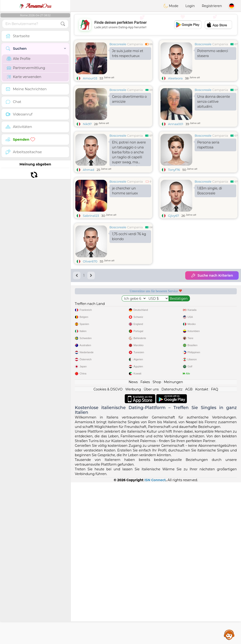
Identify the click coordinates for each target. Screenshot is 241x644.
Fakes (145, 544)
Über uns (151, 551)
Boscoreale (118, 44)
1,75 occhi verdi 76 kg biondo (129, 273)
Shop (157, 544)
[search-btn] (63, 24)
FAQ (215, 551)
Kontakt (202, 551)
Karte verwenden (24, 77)
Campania (135, 44)
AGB (189, 551)
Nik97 (87, 124)
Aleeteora (175, 78)
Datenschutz (172, 551)
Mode (171, 6)
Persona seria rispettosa (208, 145)
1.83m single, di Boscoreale (210, 227)
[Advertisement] (156, 25)
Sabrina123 (91, 252)
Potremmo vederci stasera (213, 53)
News (133, 544)
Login (190, 6)
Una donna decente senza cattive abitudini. (214, 102)
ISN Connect (155, 642)
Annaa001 (176, 124)
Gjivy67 (174, 252)
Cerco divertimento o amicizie (129, 99)
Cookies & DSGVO (108, 551)
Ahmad (88, 170)
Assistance (229, 635)
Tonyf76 (174, 170)
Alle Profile (18, 59)
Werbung (133, 551)
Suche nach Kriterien (212, 312)
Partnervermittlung (26, 68)
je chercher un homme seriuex (125, 227)
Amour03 (90, 78)
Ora (35, 6)
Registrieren (212, 6)
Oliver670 (90, 298)
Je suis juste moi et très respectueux (128, 53)
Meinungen (173, 544)
